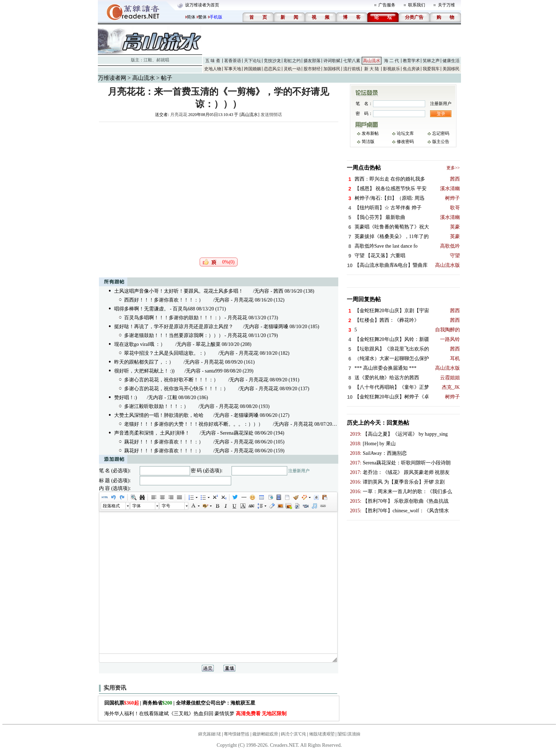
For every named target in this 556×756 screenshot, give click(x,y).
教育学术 (411, 61)
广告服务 (387, 5)
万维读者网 (112, 78)
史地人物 (213, 69)
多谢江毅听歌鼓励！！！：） (156, 406)
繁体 (202, 17)
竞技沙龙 (272, 61)
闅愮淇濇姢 (349, 734)
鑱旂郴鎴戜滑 (265, 734)
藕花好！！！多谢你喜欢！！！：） (164, 442)
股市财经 (312, 69)
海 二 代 (391, 61)
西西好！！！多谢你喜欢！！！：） (164, 300)
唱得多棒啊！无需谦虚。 (141, 309)
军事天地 (233, 69)
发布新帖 (370, 133)
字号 (166, 506)
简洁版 (368, 142)
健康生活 (451, 61)
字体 (137, 506)
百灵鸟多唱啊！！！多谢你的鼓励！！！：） (174, 318)
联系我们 (417, 5)
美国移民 (451, 69)
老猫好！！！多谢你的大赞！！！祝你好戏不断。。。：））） (194, 424)
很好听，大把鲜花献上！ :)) (144, 371)
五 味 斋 (213, 61)
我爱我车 (431, 69)
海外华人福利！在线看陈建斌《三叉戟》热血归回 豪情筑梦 (196, 714)
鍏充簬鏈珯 (210, 734)
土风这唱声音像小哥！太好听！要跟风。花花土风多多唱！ (179, 291)
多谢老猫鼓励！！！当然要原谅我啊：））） (174, 335)
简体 (191, 17)
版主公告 (441, 142)
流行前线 (352, 69)
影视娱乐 (391, 69)
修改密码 (405, 142)
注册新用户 (299, 471)
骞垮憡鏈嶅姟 (237, 734)
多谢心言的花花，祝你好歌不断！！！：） (171, 380)
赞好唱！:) (126, 398)
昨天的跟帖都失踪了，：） (144, 362)
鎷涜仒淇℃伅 (293, 734)
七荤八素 (352, 61)
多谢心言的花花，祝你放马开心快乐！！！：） (176, 389)
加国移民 (332, 69)
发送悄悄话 (271, 115)
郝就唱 (163, 60)
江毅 (148, 60)
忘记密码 (441, 133)
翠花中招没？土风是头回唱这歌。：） (166, 353)
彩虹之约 (292, 61)
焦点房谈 (411, 69)
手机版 (216, 17)
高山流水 (372, 61)
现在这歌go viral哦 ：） (140, 344)
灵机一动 (292, 69)
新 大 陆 (372, 69)
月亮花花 (179, 115)
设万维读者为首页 (202, 5)
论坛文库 (405, 133)
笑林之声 (431, 61)
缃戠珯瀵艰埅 (322, 734)
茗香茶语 (233, 61)
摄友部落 (312, 61)
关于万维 (446, 5)
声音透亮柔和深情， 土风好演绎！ (152, 433)
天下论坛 (252, 61)
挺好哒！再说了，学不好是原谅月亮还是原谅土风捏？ (174, 327)
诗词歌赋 (332, 61)
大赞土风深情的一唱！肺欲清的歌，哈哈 (159, 415)
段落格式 (111, 506)
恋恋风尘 (272, 69)
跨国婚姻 (252, 69)
